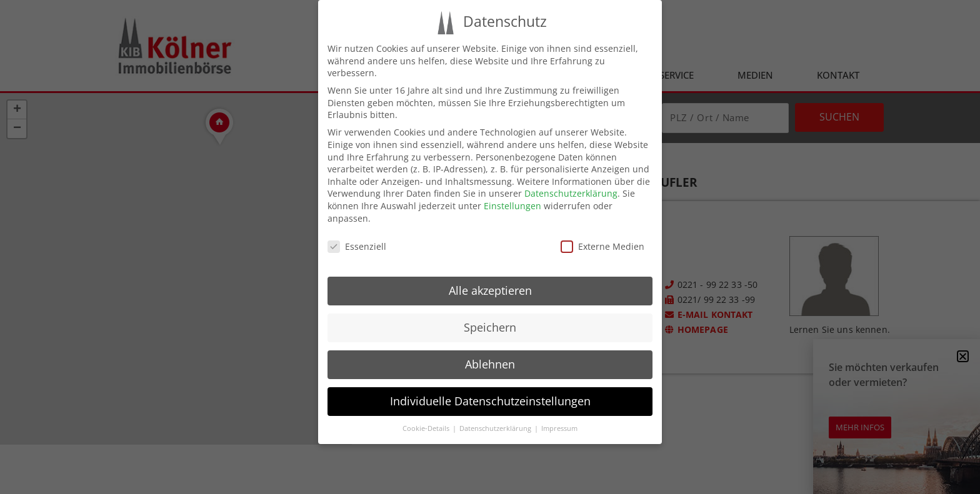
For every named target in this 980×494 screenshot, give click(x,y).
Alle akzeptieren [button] (490, 290)
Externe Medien (602, 246)
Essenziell (357, 246)
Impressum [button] (559, 428)
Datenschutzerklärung (571, 193)
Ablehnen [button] (490, 364)
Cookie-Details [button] (427, 428)
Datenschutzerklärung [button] (496, 428)
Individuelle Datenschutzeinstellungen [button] (490, 401)
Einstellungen (512, 206)
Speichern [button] (490, 327)
